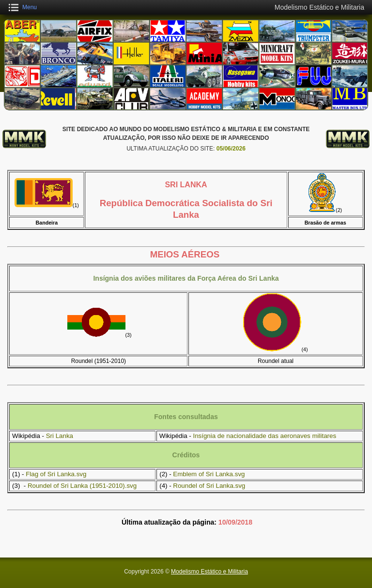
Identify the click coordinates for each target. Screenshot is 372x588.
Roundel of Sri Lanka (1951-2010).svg (82, 486)
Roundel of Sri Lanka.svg (209, 486)
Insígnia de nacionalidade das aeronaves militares (264, 436)
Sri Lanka (60, 436)
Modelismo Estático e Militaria (209, 572)
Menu (30, 7)
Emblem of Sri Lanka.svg (209, 474)
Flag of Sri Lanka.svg (56, 474)
